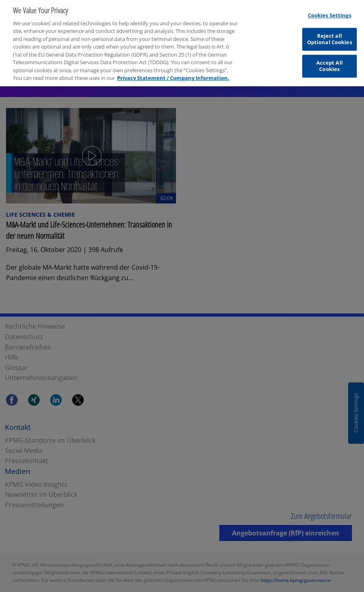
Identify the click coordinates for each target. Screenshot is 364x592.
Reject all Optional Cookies (330, 36)
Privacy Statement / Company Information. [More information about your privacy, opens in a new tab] (173, 75)
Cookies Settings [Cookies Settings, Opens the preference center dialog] (330, 12)
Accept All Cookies (330, 63)
